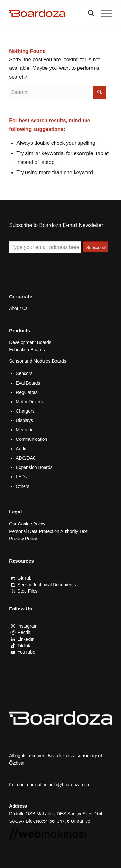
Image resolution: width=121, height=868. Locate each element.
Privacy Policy (23, 539)
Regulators (27, 392)
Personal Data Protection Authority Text (48, 531)
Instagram (27, 626)
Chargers (25, 411)
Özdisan (17, 763)
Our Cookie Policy (27, 524)
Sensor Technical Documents (47, 585)
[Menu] (103, 13)
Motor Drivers (29, 402)
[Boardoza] (50, 13)
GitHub (25, 578)
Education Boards (27, 350)
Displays (24, 420)
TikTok (24, 646)
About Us (18, 308)
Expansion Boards (34, 467)
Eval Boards (28, 383)
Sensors (24, 373)
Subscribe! (96, 247)
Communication (31, 439)
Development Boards (30, 342)
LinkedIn (26, 639)
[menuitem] (88, 13)
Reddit (24, 632)
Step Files (27, 591)
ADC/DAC (26, 458)
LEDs (21, 477)
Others (23, 486)
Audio (22, 449)
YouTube (26, 652)
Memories (26, 430)
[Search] (88, 13)
